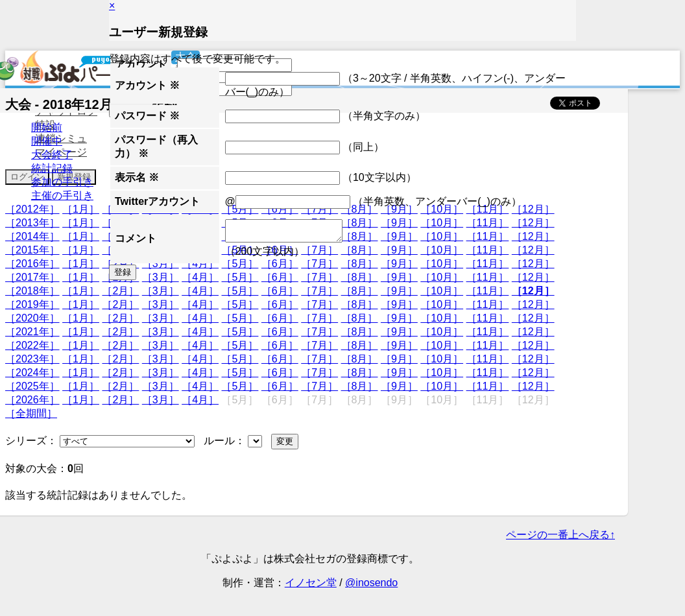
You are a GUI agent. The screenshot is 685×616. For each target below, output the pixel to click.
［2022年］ (32, 345)
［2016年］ (32, 264)
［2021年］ (32, 332)
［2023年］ (32, 359)
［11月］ (488, 291)
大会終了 (52, 155)
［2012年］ (32, 209)
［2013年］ (32, 223)
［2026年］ (32, 400)
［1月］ (81, 209)
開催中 (47, 141)
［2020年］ (32, 318)
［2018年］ (32, 291)
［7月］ (319, 291)
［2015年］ (32, 250)
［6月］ (280, 291)
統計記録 (52, 168)
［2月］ (120, 291)
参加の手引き (62, 182)
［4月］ (200, 291)
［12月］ (533, 291)
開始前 (47, 127)
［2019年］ (32, 304)
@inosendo (371, 583)
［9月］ (399, 291)
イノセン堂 (311, 583)
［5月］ (240, 291)
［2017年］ (32, 277)
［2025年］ (32, 386)
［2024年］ (32, 373)
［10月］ (442, 291)
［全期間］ (31, 413)
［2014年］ (32, 236)
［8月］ (360, 291)
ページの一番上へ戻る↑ (560, 535)
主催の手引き (62, 195)
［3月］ (161, 291)
